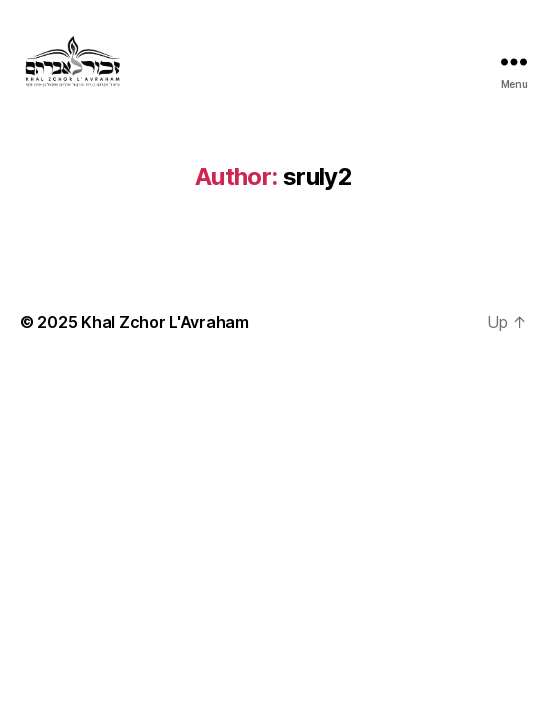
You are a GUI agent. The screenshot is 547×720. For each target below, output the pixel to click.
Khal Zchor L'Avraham (165, 322)
